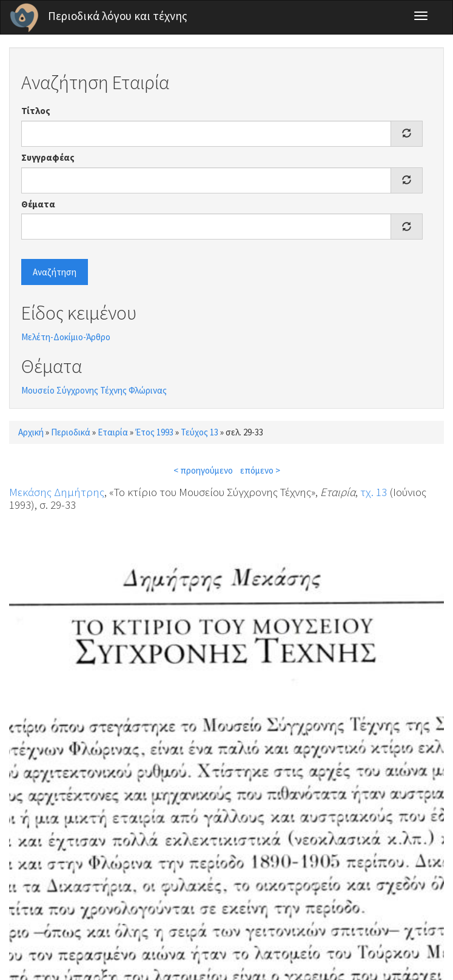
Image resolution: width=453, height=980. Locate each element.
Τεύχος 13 (200, 432)
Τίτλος (36, 111)
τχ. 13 (374, 492)
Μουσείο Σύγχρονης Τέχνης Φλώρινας (94, 390)
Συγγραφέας (48, 157)
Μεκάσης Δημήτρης (57, 492)
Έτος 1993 (154, 432)
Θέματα (38, 204)
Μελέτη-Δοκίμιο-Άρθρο (66, 337)
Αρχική (31, 432)
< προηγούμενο (203, 470)
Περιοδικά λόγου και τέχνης (118, 16)
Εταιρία (113, 432)
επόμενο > (260, 470)
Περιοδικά (71, 432)
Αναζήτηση (55, 272)
